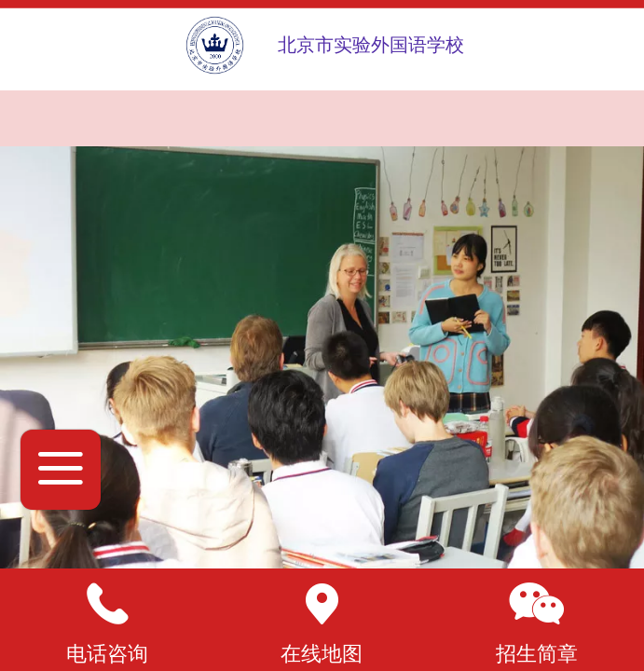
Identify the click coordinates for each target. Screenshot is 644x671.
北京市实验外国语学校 (371, 45)
